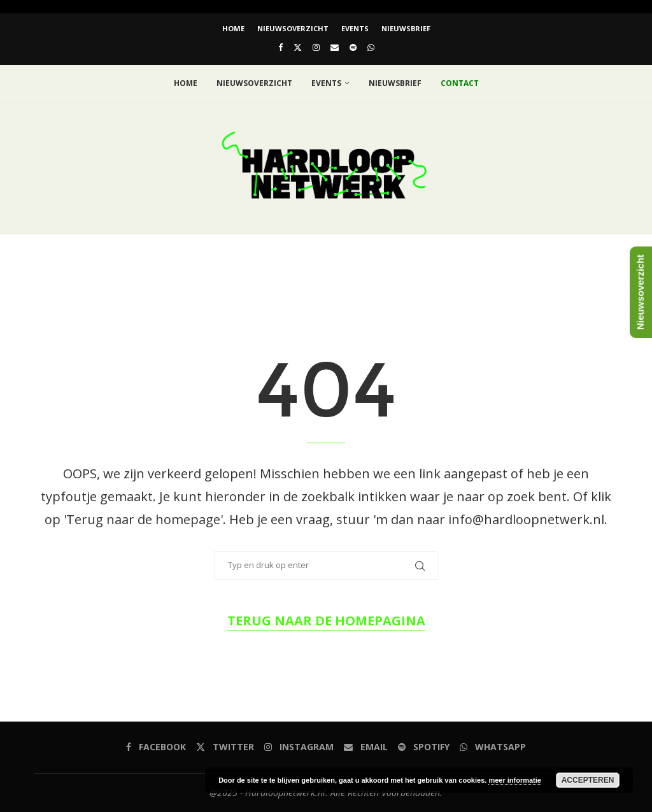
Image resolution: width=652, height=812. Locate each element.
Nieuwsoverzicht (293, 28)
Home (233, 28)
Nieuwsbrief (406, 28)
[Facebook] (280, 47)
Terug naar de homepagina (326, 621)
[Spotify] (353, 47)
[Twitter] (298, 47)
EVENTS (355, 28)
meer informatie (515, 780)
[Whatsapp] (371, 47)
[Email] (335, 47)
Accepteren (588, 780)
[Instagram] (316, 47)
